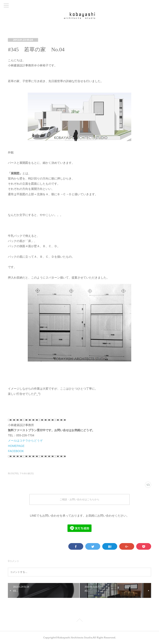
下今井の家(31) (27, 473)
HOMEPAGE (16, 446)
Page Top (79, 621)
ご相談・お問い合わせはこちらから (79, 499)
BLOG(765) (13, 473)
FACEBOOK (16, 451)
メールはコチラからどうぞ (25, 441)
